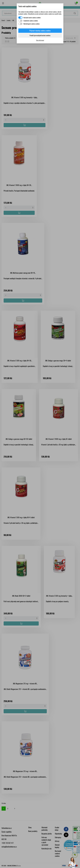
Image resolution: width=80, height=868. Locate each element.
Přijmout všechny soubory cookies (40, 31)
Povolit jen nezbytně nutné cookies (40, 35)
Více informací (40, 40)
